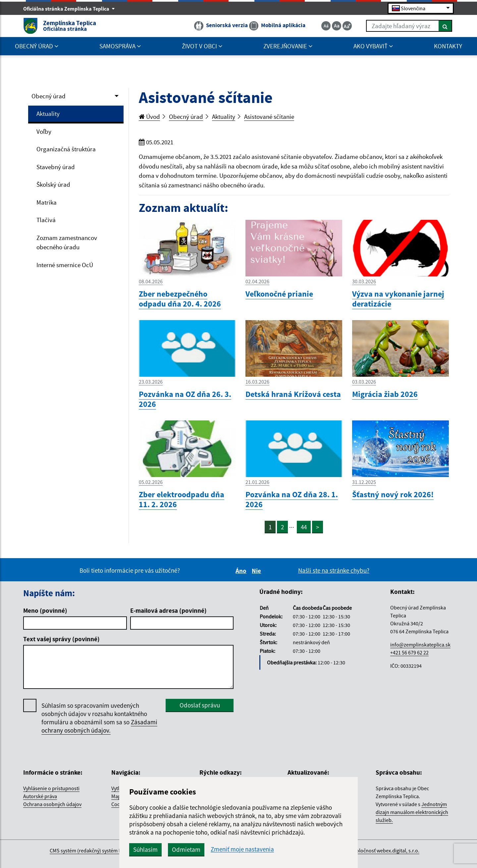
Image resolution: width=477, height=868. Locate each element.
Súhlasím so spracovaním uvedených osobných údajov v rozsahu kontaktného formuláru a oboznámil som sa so (99, 718)
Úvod (149, 117)
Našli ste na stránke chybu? (334, 570)
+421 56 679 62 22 (409, 652)
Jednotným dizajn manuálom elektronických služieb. (412, 812)
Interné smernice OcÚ (65, 265)
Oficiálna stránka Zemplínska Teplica (69, 9)
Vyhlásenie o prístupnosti (51, 788)
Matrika (47, 202)
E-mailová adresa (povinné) (168, 610)
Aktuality (48, 114)
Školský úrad (53, 184)
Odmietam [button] (186, 849)
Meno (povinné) (45, 610)
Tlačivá (46, 220)
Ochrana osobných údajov (52, 804)
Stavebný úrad (56, 167)
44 (304, 527)
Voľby (44, 131)
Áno (242, 571)
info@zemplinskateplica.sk (420, 645)
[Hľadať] (445, 26)
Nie (257, 571)
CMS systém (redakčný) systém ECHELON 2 (97, 850)
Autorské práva (40, 796)
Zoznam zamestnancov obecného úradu (67, 242)
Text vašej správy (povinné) (61, 639)
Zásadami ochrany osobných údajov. (99, 726)
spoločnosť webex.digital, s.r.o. (385, 850)
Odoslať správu (200, 705)
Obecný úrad (49, 96)
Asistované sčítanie (269, 117)
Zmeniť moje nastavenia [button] (242, 849)
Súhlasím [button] (145, 849)
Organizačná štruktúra (66, 149)
